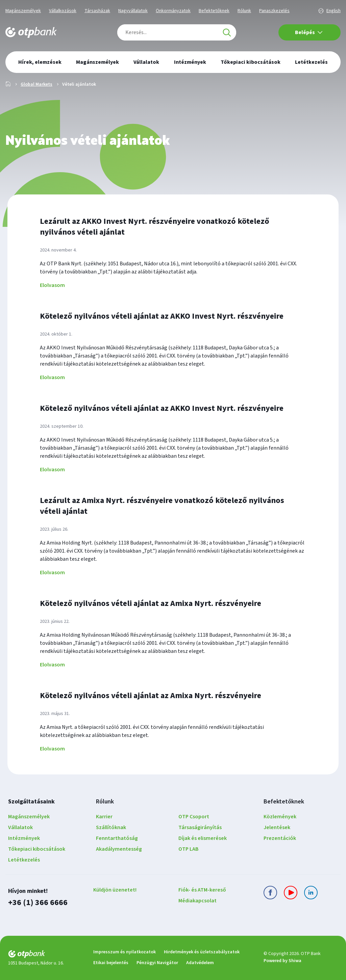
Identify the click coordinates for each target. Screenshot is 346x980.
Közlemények (280, 817)
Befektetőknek (214, 11)
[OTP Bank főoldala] (31, 32)
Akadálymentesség (119, 849)
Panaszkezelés (274, 11)
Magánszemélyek (23, 11)
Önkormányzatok (173, 11)
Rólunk (244, 11)
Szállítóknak (111, 827)
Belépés (309, 32)
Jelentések (277, 827)
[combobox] (177, 32)
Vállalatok (20, 827)
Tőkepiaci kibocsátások (37, 849)
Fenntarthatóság (117, 838)
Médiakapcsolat (197, 901)
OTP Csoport (194, 817)
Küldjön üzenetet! (115, 890)
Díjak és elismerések (203, 838)
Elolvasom (52, 285)
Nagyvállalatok (133, 11)
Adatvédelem (200, 963)
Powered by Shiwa (282, 961)
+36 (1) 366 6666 (38, 903)
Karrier (104, 817)
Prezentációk (280, 838)
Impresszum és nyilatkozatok (125, 952)
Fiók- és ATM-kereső (202, 890)
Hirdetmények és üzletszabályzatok (202, 952)
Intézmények (24, 838)
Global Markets (36, 84)
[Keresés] (227, 32)
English (333, 11)
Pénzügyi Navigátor (157, 963)
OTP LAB (189, 849)
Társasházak (97, 11)
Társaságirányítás (200, 827)
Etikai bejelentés (111, 963)
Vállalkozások (63, 11)
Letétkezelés (24, 860)
